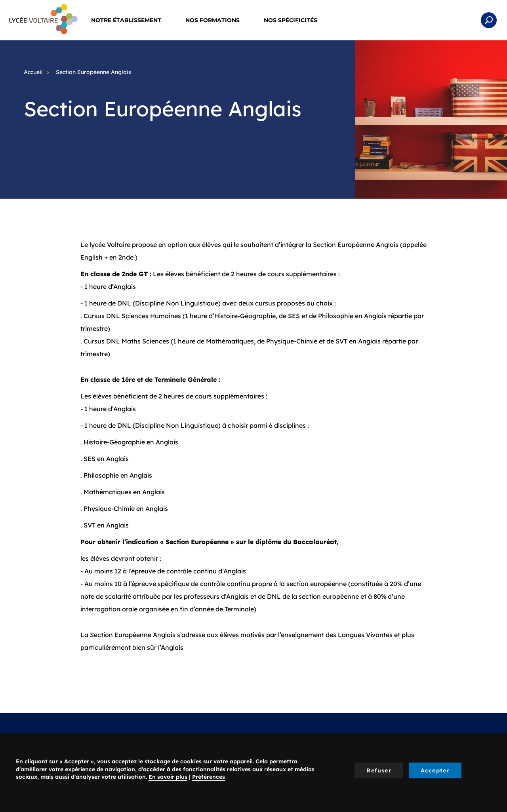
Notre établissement (131, 20)
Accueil (33, 72)
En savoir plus (168, 777)
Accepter (435, 770)
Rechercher (489, 20)
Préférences (209, 777)
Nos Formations (218, 20)
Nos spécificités (296, 20)
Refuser (379, 770)
